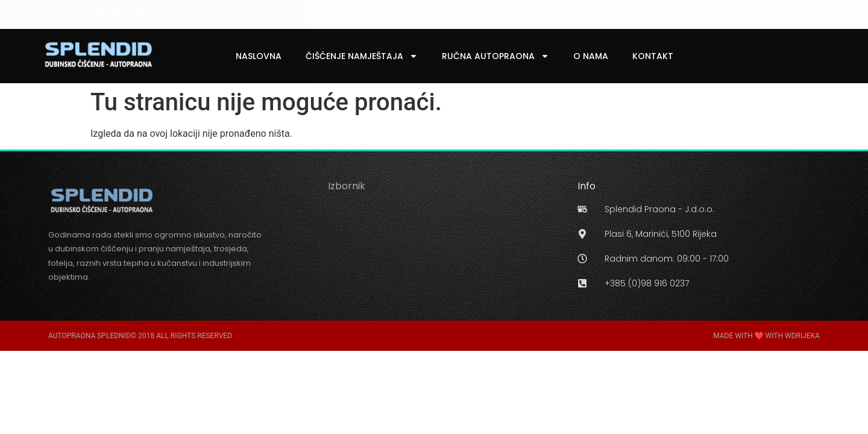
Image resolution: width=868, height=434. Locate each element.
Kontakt (653, 56)
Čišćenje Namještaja (362, 56)
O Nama (591, 56)
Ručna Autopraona (495, 56)
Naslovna (259, 56)
